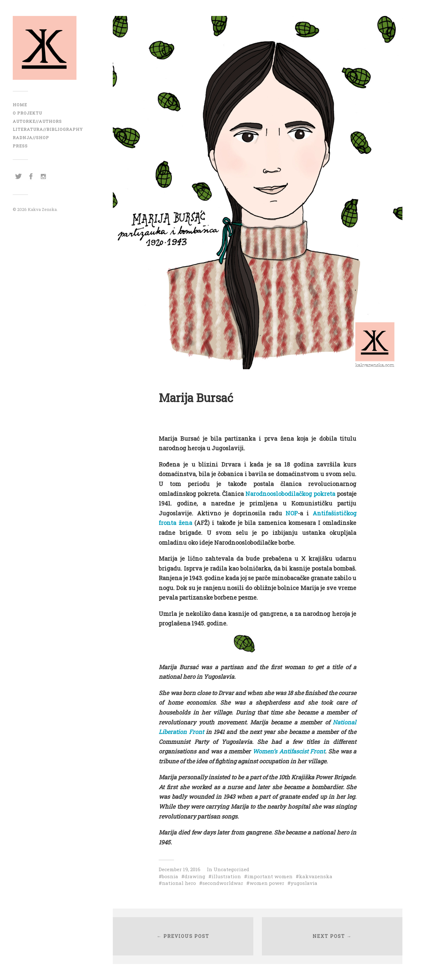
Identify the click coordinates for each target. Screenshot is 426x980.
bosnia (170, 876)
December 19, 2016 (180, 869)
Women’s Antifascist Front (289, 751)
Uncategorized (231, 869)
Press (20, 146)
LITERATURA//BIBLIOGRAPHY (48, 129)
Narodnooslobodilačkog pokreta (290, 494)
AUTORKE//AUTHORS (37, 121)
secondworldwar (223, 883)
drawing (195, 876)
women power (267, 883)
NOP (292, 513)
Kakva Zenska (42, 209)
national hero (179, 883)
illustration (226, 876)
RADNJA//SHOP (31, 138)
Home (20, 105)
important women (270, 876)
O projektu (27, 113)
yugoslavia (304, 883)
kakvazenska (316, 876)
